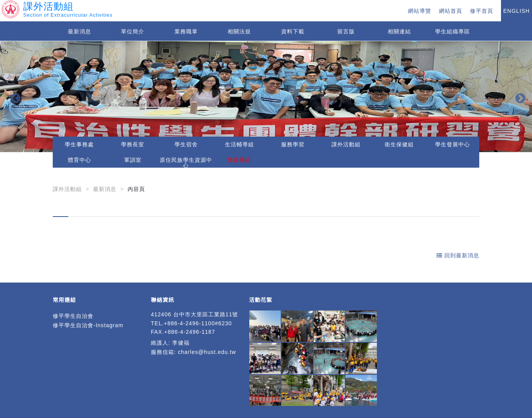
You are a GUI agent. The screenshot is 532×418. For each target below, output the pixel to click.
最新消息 (79, 31)
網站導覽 (420, 11)
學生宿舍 (186, 144)
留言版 (346, 31)
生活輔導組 (239, 144)
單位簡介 (133, 31)
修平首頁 (482, 11)
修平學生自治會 (73, 316)
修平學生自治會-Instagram (88, 325)
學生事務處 (79, 144)
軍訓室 (133, 160)
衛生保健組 (399, 144)
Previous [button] (14, 97)
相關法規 (239, 31)
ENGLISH (516, 11)
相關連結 (399, 31)
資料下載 (293, 31)
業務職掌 (186, 31)
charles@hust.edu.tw (207, 352)
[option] (266, 97)
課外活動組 (346, 144)
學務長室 (133, 144)
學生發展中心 (453, 144)
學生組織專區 (453, 31)
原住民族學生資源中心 (186, 163)
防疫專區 (239, 160)
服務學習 (293, 144)
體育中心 (79, 160)
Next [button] (518, 97)
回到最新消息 (458, 255)
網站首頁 (451, 11)
